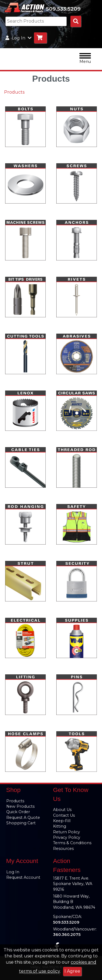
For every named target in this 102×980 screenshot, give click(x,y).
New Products (20, 806)
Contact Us (64, 815)
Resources (63, 849)
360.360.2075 (67, 935)
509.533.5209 (63, 9)
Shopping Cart (21, 823)
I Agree (72, 971)
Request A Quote (23, 818)
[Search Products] (76, 21)
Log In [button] (18, 38)
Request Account (23, 877)
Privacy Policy (67, 837)
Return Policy (67, 832)
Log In (13, 872)
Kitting (60, 826)
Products (14, 92)
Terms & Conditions (72, 843)
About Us (62, 810)
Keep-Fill (62, 821)
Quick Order (18, 812)
